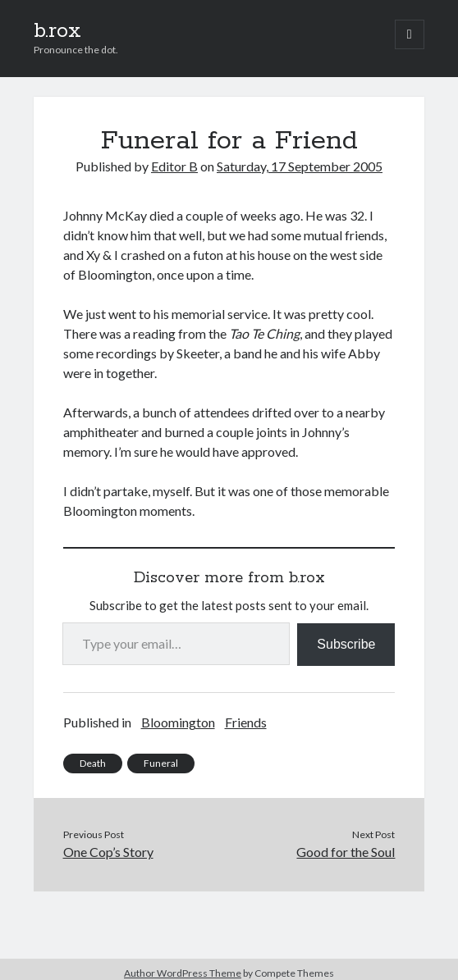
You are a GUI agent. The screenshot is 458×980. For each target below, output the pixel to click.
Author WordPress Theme (183, 973)
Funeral (161, 763)
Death (93, 763)
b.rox (57, 31)
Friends (246, 722)
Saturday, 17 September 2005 (300, 166)
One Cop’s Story (108, 852)
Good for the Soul (346, 852)
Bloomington (178, 722)
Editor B (174, 166)
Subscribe (346, 644)
